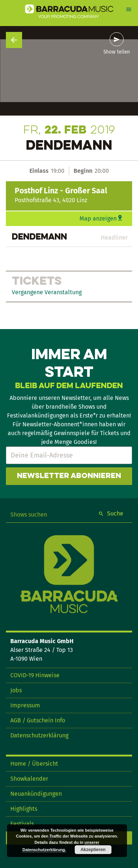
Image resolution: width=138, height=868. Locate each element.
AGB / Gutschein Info (38, 720)
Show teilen (117, 52)
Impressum (25, 705)
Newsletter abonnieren (69, 476)
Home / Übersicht (34, 764)
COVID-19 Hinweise (35, 675)
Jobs (16, 690)
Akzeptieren (93, 850)
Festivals (22, 824)
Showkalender (29, 779)
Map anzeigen (98, 218)
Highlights (24, 809)
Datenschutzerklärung (39, 735)
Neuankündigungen (36, 794)
